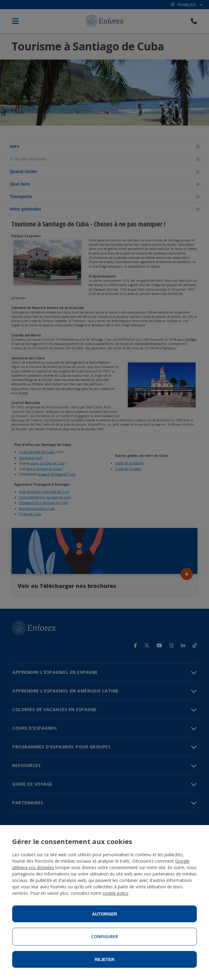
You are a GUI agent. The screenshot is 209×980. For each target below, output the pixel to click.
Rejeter (105, 960)
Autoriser (104, 914)
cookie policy (115, 893)
